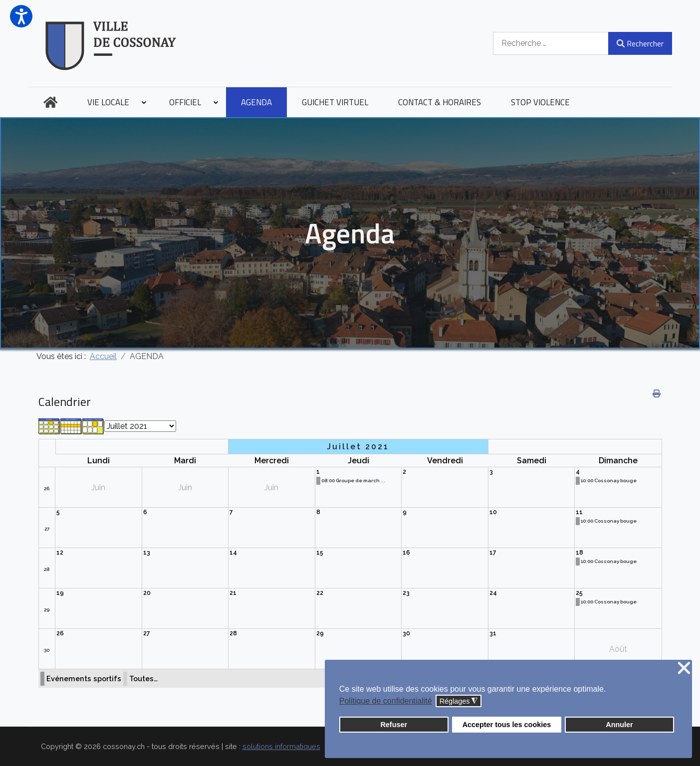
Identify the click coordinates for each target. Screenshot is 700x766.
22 (320, 593)
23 (406, 593)
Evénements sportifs (84, 678)
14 (233, 553)
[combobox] (551, 43)
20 (147, 593)
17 (493, 553)
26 (47, 488)
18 (580, 553)
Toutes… (143, 678)
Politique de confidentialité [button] (386, 701)
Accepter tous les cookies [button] (507, 725)
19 (60, 593)
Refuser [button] (394, 725)
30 (47, 650)
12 (60, 553)
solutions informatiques (281, 746)
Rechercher (640, 43)
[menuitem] (50, 102)
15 (320, 553)
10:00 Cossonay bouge (609, 480)
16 (406, 553)
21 (233, 593)
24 (493, 593)
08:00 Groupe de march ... (353, 480)
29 (47, 610)
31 (493, 633)
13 (147, 553)
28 (47, 569)
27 (47, 529)
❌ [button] (684, 669)
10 (493, 512)
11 (579, 512)
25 (579, 593)
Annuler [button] (619, 725)
